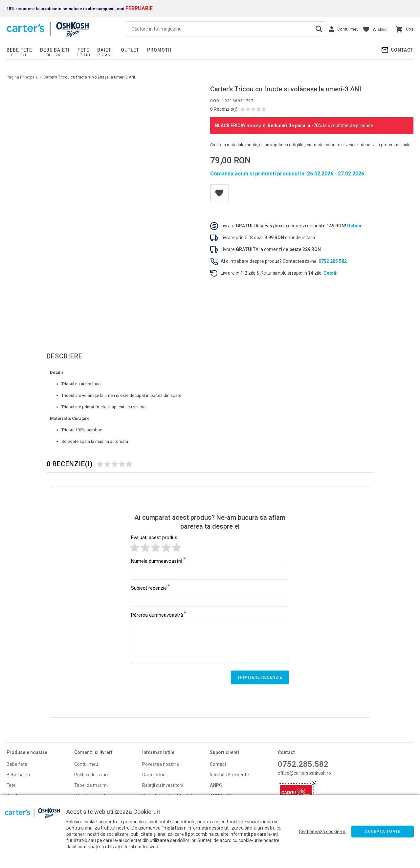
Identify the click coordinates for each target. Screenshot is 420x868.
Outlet (130, 50)
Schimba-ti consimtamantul (171, 783)
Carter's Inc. (154, 724)
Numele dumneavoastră (157, 510)
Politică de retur (90, 755)
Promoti (15, 766)
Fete (83, 50)
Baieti (105, 50)
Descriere (65, 305)
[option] (99, 178)
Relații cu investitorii (163, 734)
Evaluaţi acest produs (154, 487)
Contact (402, 50)
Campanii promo (91, 776)
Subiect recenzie (149, 537)
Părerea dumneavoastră (157, 564)
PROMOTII (159, 50)
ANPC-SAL (221, 745)
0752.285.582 (303, 713)
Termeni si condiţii (161, 762)
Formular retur (89, 766)
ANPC (216, 734)
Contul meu (86, 713)
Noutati (14, 755)
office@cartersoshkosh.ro (304, 722)
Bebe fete (19, 50)
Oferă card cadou (92, 745)
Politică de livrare (92, 724)
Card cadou (18, 776)
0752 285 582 (333, 261)
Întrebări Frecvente (229, 724)
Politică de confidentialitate (170, 772)
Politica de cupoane (162, 793)
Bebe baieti (55, 50)
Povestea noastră (161, 713)
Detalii (354, 226)
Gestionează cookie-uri (323, 832)
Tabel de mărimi (91, 734)
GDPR (216, 755)
